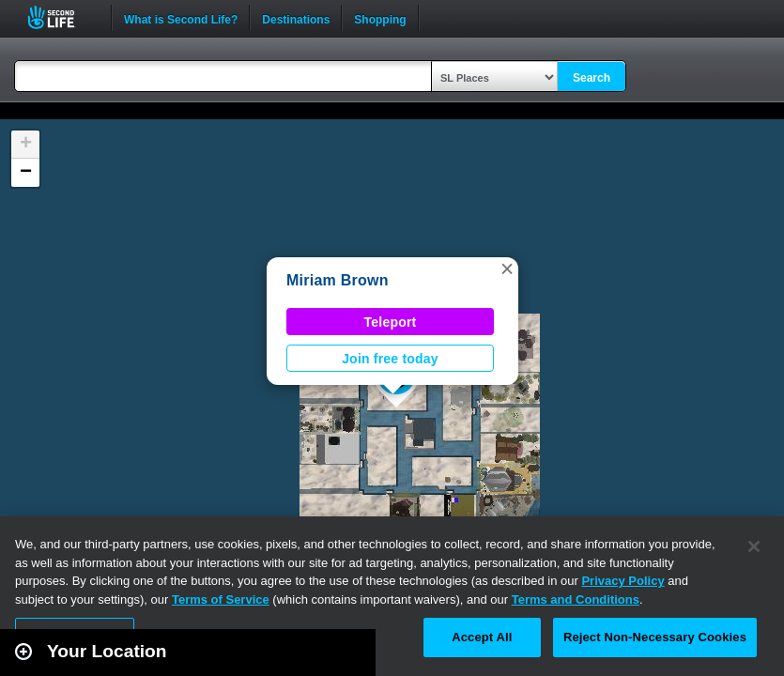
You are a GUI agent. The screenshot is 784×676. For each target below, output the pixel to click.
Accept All (482, 637)
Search (592, 78)
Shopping (380, 18)
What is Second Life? (181, 18)
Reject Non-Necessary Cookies (655, 637)
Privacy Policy (623, 581)
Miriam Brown (338, 280)
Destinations (296, 18)
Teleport (391, 322)
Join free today (390, 359)
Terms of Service (221, 599)
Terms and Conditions (576, 599)
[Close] (754, 546)
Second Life (61, 17)
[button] (507, 269)
